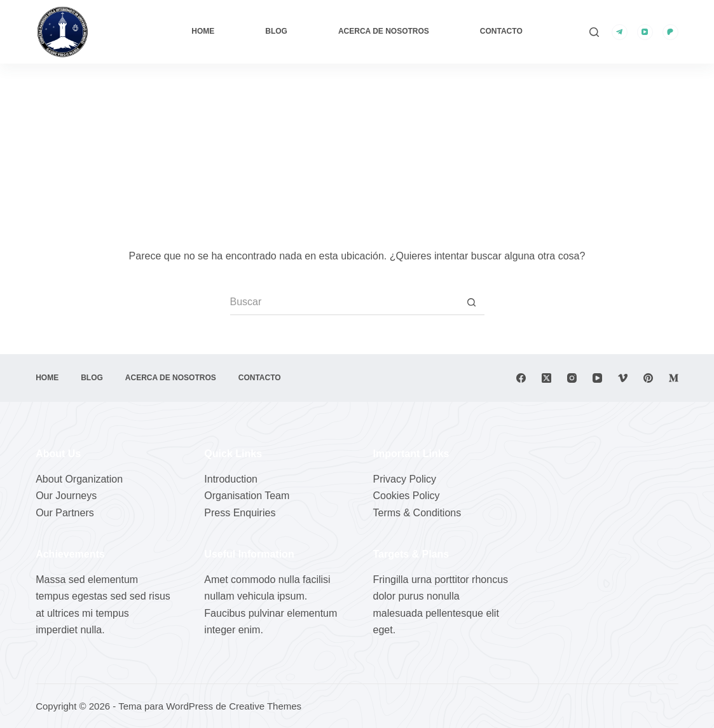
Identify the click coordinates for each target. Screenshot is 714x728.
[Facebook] (521, 378)
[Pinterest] (648, 378)
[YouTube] (645, 32)
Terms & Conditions (417, 513)
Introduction (231, 479)
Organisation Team (247, 496)
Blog (276, 31)
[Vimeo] (623, 378)
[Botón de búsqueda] (472, 303)
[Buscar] (594, 32)
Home (203, 31)
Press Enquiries (240, 513)
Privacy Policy (405, 479)
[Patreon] (670, 32)
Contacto (501, 31)
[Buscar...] (345, 303)
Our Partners (65, 513)
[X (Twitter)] (546, 378)
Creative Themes (265, 706)
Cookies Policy (407, 496)
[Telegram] (620, 32)
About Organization (79, 479)
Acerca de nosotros (384, 31)
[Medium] (674, 378)
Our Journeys (66, 496)
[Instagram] (572, 378)
